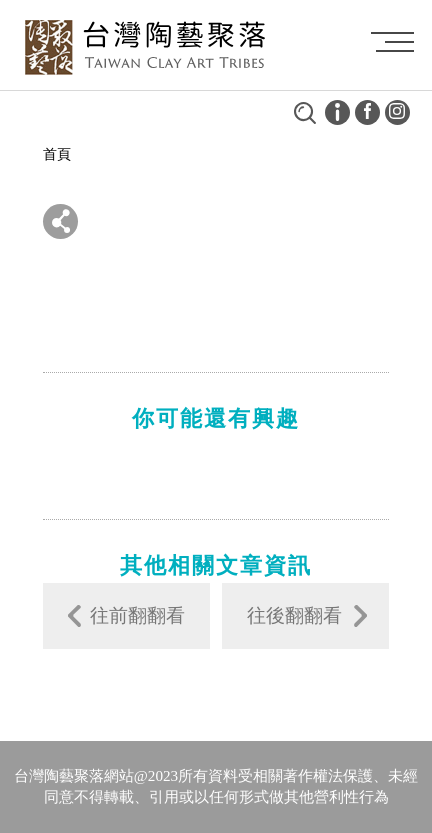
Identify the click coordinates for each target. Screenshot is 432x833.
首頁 (57, 154)
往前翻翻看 (137, 615)
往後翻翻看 (294, 615)
